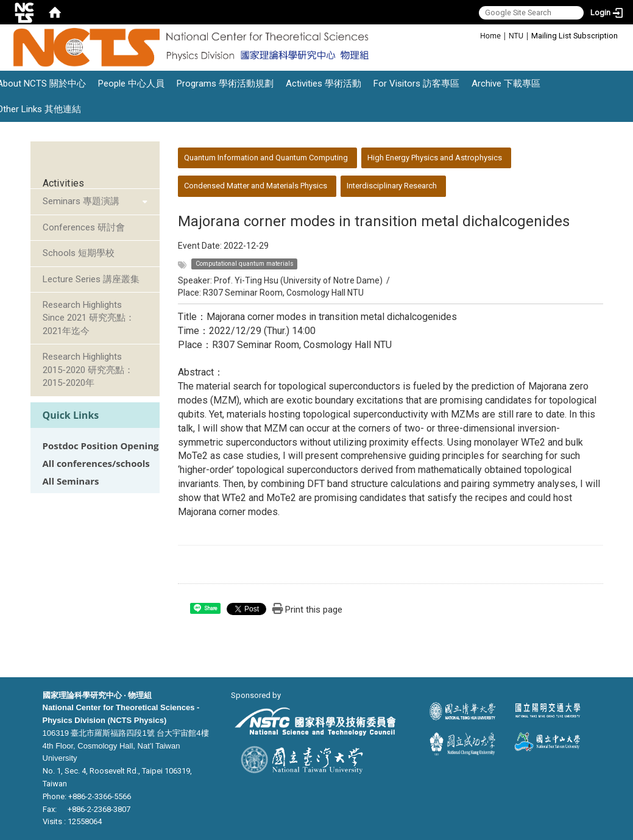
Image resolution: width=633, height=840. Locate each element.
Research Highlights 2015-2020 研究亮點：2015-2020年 (88, 370)
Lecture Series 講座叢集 (91, 279)
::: (474, 35)
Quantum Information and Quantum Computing (266, 158)
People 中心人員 (131, 84)
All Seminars (71, 481)
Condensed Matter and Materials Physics (256, 186)
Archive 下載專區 (506, 84)
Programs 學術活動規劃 (225, 84)
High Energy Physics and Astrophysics (435, 158)
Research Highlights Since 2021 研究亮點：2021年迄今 (89, 318)
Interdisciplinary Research (392, 186)
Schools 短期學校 (79, 253)
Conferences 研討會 (84, 227)
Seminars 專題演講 (81, 201)
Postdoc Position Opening (101, 446)
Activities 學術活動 (324, 84)
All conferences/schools (96, 464)
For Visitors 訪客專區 (416, 84)
